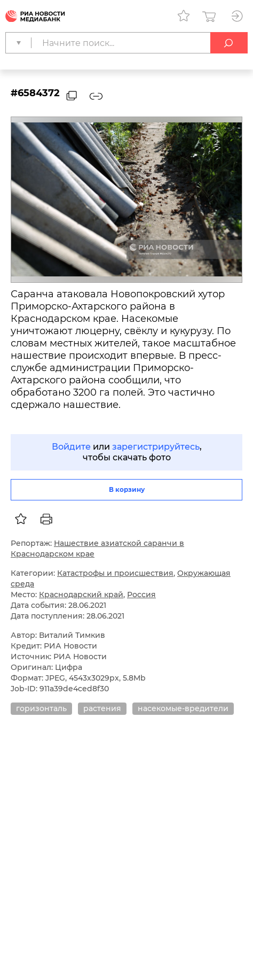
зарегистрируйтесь (156, 447)
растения (102, 708)
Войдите (71, 447)
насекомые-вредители (183, 708)
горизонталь (41, 708)
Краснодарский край (81, 595)
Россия (141, 595)
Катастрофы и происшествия (115, 573)
